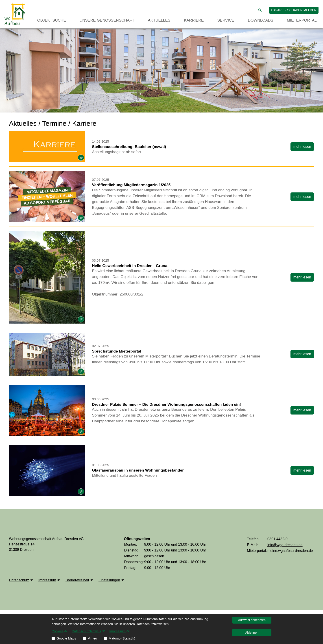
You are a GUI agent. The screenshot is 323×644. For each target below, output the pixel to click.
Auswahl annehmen (252, 620)
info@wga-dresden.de (285, 545)
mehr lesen (302, 147)
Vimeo (92, 638)
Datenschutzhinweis (88, 631)
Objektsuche (52, 20)
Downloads (261, 20)
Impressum (49, 580)
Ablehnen (252, 633)
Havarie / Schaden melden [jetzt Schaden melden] (294, 10)
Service (226, 20)
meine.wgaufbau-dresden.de (290, 551)
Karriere (194, 20)
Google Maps (66, 638)
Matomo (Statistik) (122, 638)
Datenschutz (21, 580)
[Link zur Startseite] (15, 14)
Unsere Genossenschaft (107, 20)
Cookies (59, 631)
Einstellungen (111, 580)
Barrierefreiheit (79, 580)
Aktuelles (159, 20)
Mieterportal (302, 20)
